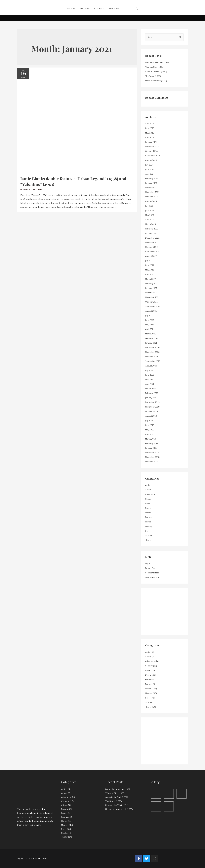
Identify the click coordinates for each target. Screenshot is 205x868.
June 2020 (150, 375)
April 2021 (150, 329)
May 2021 (150, 325)
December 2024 (153, 147)
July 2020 (150, 370)
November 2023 (153, 192)
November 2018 (153, 457)
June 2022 (150, 265)
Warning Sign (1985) (155, 67)
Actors (148, 490)
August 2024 (151, 160)
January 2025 (152, 142)
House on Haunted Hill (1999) (120, 809)
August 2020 (151, 366)
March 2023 (151, 224)
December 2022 (153, 238)
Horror (24, 188)
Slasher (149, 536)
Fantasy (149, 517)
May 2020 (150, 380)
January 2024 (152, 183)
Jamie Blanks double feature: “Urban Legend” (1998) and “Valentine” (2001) (77, 181)
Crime (148, 504)
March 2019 (151, 439)
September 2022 (153, 252)
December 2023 (153, 188)
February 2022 (152, 284)
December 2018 (153, 453)
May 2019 (150, 430)
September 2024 (153, 156)
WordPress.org (152, 577)
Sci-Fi (148, 531)
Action (148, 485)
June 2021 (150, 320)
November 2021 (153, 297)
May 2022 (150, 270)
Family (148, 513)
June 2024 (150, 169)
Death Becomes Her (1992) (158, 63)
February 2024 (152, 179)
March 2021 (151, 334)
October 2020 (152, 357)
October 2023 (152, 197)
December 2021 (153, 293)
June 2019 (150, 425)
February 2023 (152, 229)
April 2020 (150, 384)
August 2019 (151, 416)
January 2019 (152, 448)
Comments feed (153, 573)
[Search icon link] (137, 9)
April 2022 (150, 274)
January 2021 (152, 343)
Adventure (150, 495)
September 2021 (153, 307)
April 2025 (150, 138)
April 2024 (150, 174)
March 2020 (151, 389)
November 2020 (153, 352)
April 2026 (150, 124)
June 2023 (150, 211)
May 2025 (150, 133)
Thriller (42, 188)
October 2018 (152, 462)
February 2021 (152, 338)
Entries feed (151, 568)
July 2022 (150, 261)
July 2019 (150, 421)
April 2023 (150, 220)
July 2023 (150, 206)
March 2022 (151, 279)
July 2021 (150, 316)
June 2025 (150, 128)
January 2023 (152, 233)
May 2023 (150, 215)
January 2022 (152, 288)
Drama (148, 508)
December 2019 (153, 402)
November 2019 (153, 407)
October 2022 (152, 247)
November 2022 (153, 243)
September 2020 (153, 361)
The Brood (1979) (154, 76)
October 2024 (152, 151)
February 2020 (152, 393)
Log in (148, 564)
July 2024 (150, 165)
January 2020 (152, 398)
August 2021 (151, 311)
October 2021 (152, 302)
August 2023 (151, 201)
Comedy (149, 499)
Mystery (33, 188)
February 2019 (152, 444)
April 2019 (150, 434)
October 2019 (152, 411)
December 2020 (153, 348)
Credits (45, 859)
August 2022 (151, 256)
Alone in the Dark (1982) (157, 72)
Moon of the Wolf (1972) (157, 81)
